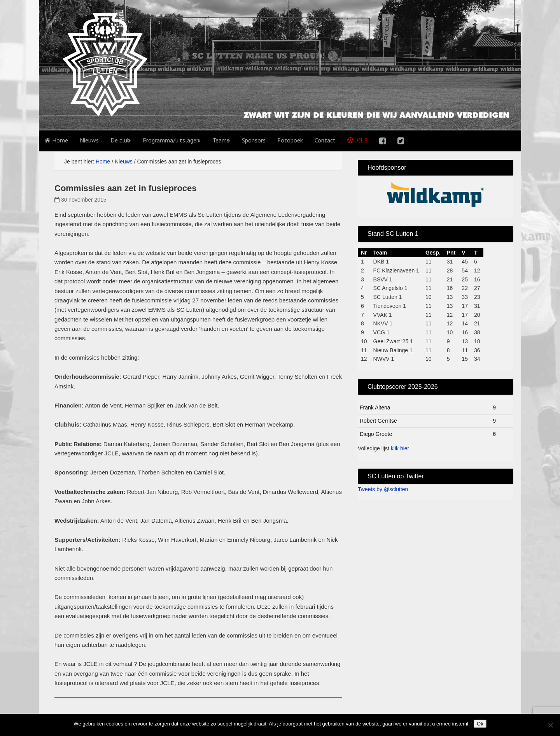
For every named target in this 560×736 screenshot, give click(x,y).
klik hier (400, 448)
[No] (550, 725)
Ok (480, 724)
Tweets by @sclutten (383, 489)
